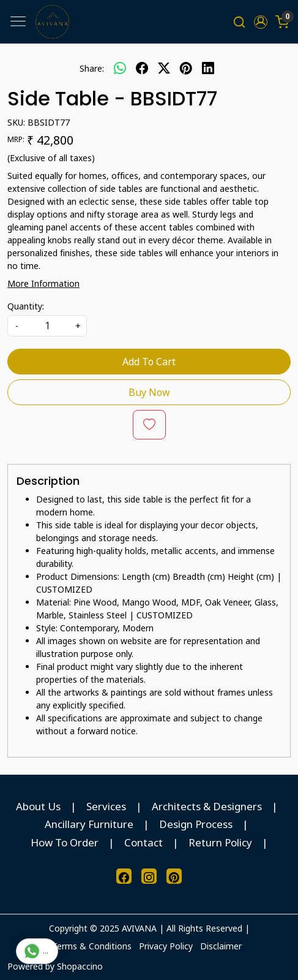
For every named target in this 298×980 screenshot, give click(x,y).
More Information (43, 283)
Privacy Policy (166, 946)
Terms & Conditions (92, 946)
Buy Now (149, 392)
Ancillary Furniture (89, 824)
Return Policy (220, 842)
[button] (260, 22)
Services (106, 806)
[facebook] (142, 68)
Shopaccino (80, 966)
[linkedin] (208, 68)
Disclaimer (221, 946)
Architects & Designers (207, 806)
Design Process (196, 824)
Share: (92, 68)
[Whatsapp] (120, 68)
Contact (143, 842)
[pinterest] (186, 68)
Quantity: (26, 306)
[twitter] (164, 68)
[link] (240, 22)
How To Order (65, 842)
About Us (38, 806)
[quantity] (47, 326)
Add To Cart (149, 362)
